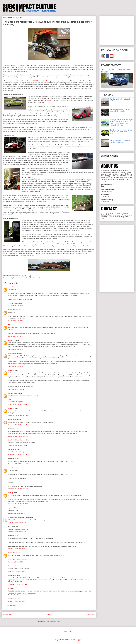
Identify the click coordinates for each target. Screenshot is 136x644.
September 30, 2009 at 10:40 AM (18, 504)
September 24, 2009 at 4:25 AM (18, 455)
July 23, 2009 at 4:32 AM (16, 336)
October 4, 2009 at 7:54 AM (17, 549)
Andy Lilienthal (13, 310)
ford (10, 588)
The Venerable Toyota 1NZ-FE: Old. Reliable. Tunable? (120, 110)
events (10, 278)
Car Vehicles (12, 449)
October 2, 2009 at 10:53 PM (17, 522)
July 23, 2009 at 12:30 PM (16, 389)
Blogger (79, 640)
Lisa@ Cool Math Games (16, 440)
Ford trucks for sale (14, 599)
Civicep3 (11, 493)
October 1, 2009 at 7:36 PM (17, 513)
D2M (10, 325)
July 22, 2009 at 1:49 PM (16, 306)
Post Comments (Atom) (53, 622)
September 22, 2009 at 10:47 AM (18, 415)
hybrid (23, 278)
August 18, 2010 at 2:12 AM (17, 601)
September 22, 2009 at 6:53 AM (18, 404)
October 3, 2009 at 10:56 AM (17, 532)
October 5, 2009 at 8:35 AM (17, 571)
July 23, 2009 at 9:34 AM (16, 366)
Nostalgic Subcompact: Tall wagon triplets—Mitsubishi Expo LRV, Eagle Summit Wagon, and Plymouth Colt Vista (121, 122)
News (27, 278)
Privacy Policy (68, 631)
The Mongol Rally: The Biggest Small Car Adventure (120, 141)
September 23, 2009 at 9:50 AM (18, 425)
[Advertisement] (117, 30)
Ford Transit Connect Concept (17, 559)
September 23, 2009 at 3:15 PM (18, 436)
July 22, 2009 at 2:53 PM (16, 321)
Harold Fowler (13, 393)
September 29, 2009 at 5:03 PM (18, 489)
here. (103, 218)
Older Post (90, 615)
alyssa (10, 508)
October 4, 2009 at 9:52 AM (17, 562)
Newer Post (8, 615)
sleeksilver (12, 287)
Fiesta (15, 278)
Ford (19, 278)
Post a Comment (11, 606)
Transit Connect (35, 278)
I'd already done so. (47, 100)
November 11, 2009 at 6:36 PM (18, 584)
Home (49, 615)
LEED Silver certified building (42, 81)
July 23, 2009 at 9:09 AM (16, 349)
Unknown (11, 340)
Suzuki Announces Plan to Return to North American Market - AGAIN (121, 132)
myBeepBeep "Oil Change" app (18, 517)
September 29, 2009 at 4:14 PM (18, 464)
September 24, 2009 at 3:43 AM (18, 445)
